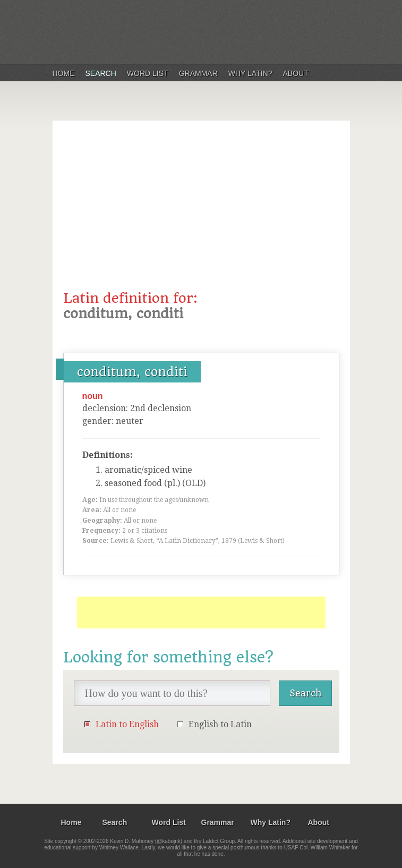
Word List (148, 73)
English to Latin (220, 724)
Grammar (198, 73)
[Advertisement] (201, 211)
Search (101, 73)
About (296, 73)
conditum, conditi (132, 372)
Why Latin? (250, 73)
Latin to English (127, 724)
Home (64, 73)
